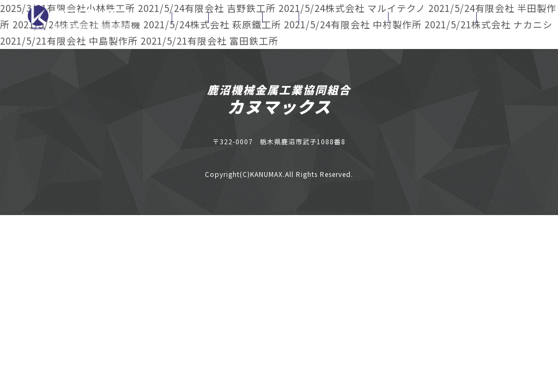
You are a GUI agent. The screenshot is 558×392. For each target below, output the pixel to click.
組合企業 (281, 17)
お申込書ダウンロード (344, 17)
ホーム (151, 17)
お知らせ (190, 17)
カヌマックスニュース (432, 17)
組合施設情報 (235, 17)
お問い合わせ (504, 17)
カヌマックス (279, 106)
